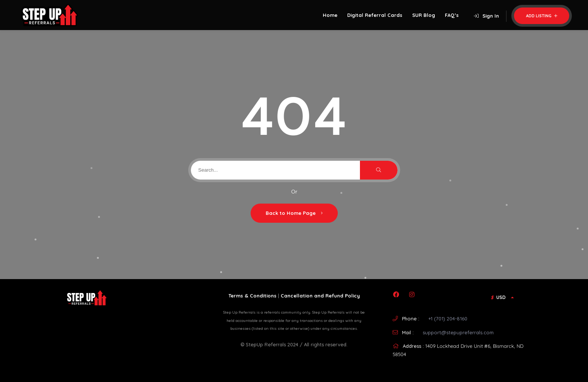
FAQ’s (452, 15)
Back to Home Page (294, 213)
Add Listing (542, 16)
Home (330, 15)
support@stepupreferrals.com (458, 332)
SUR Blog (424, 15)
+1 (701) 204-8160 (448, 319)
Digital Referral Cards (375, 15)
